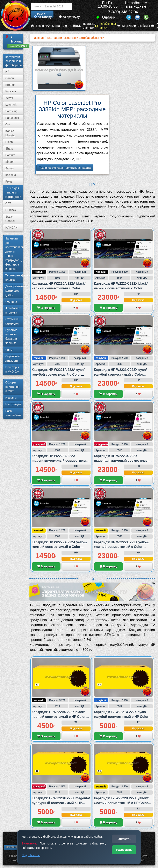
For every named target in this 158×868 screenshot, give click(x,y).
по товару (43, 17)
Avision (10, 168)
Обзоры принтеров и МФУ (12, 387)
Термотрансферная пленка (14, 278)
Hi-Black (11, 210)
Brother (10, 85)
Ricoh (9, 142)
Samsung (11, 111)
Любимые (142, 26)
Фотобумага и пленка (13, 310)
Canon (10, 78)
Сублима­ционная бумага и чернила (12, 337)
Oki (8, 124)
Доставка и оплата (87, 26)
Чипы (9, 350)
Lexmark (11, 105)
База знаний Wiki (13, 413)
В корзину (46, 308)
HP (7, 72)
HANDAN (11, 228)
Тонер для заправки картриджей (13, 192)
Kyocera (11, 91)
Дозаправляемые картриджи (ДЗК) (14, 291)
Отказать (124, 839)
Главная (39, 26)
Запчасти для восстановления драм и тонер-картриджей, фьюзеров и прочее (14, 254)
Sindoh (10, 162)
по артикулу (69, 17)
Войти (71, 26)
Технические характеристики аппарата (65, 168)
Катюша (11, 175)
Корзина (125, 26)
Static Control (10, 219)
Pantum (10, 155)
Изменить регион (18, 46)
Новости (11, 398)
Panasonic (12, 118)
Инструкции (13, 404)
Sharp (9, 149)
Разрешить (124, 850)
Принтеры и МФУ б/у (12, 369)
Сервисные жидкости (13, 358)
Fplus (9, 182)
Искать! (42, 14)
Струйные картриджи (12, 321)
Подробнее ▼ (31, 855)
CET (8, 203)
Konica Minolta (10, 133)
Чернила (11, 302)
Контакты (56, 26)
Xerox (9, 98)
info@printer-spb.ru (106, 26)
